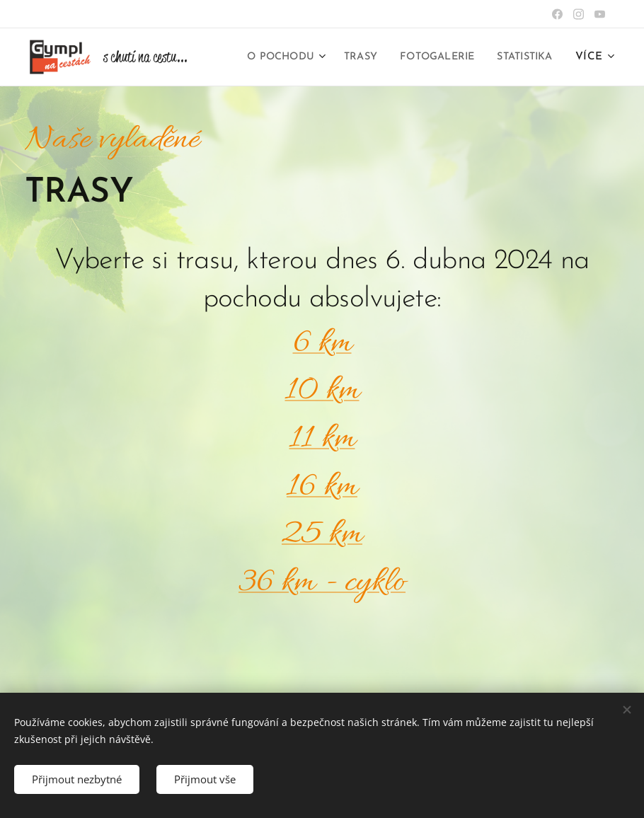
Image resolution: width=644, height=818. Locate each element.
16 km (322, 487)
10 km (322, 391)
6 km (322, 344)
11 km (322, 439)
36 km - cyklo (322, 583)
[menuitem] (349, 57)
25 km (322, 535)
